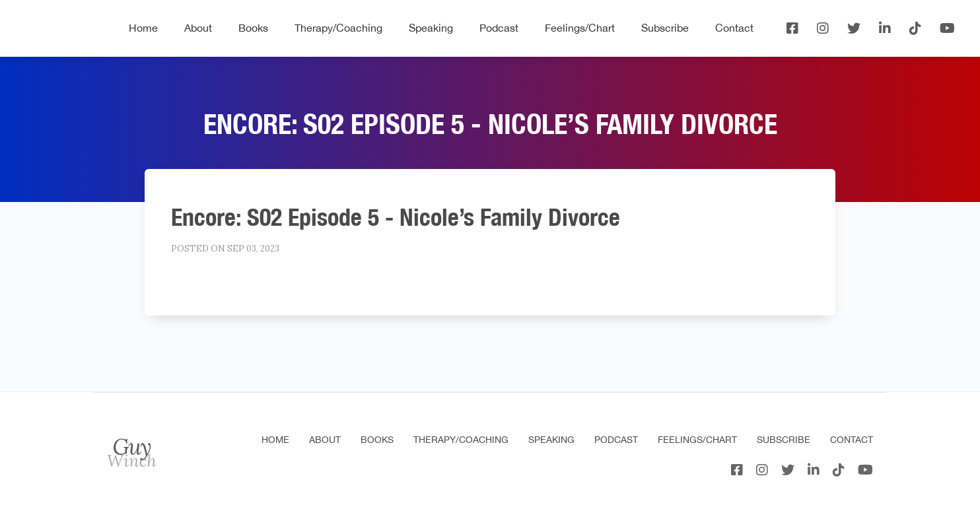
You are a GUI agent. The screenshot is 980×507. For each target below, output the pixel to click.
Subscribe (665, 28)
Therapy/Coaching (338, 28)
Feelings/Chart (580, 28)
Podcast (499, 28)
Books (253, 28)
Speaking (431, 28)
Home (143, 28)
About (198, 28)
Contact (734, 28)
